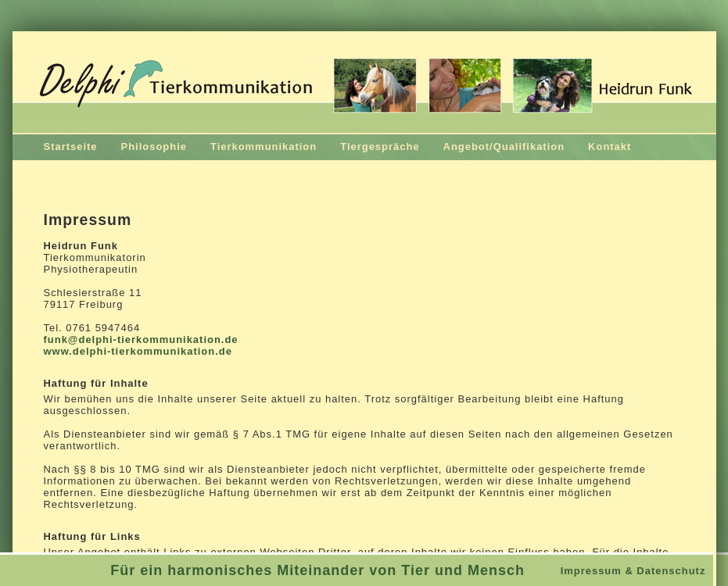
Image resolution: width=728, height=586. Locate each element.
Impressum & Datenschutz (633, 571)
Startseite (71, 146)
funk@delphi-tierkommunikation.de (141, 339)
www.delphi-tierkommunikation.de (138, 351)
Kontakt (610, 146)
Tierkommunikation (264, 146)
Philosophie (154, 146)
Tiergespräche (380, 146)
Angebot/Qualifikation (504, 146)
